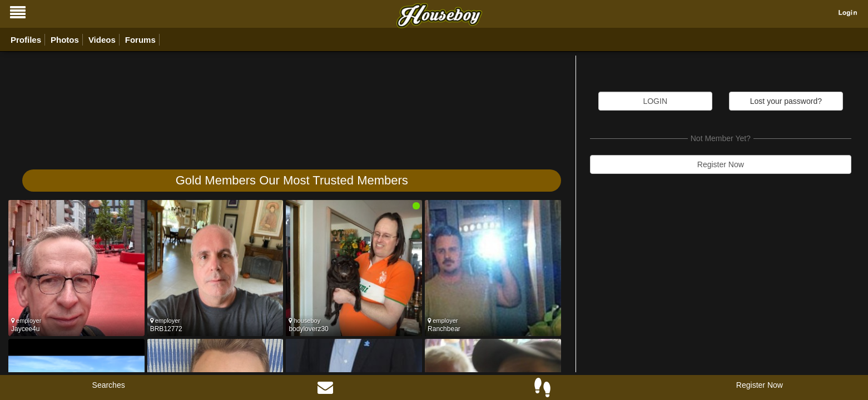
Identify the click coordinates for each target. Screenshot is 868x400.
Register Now (721, 164)
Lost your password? (786, 101)
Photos (65, 40)
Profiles (26, 40)
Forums (140, 40)
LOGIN (655, 101)
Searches (109, 385)
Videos (102, 40)
